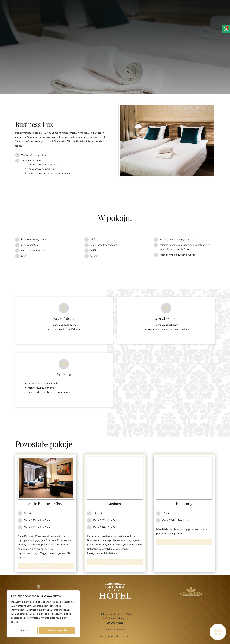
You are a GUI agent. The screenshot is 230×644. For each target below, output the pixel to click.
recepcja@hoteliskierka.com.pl (115, 636)
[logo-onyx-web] (39, 586)
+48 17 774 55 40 (115, 630)
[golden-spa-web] (191, 586)
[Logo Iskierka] (115, 583)
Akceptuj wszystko (57, 630)
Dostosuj (24, 630)
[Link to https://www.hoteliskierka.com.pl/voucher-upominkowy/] (218, 632)
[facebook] (115, 642)
